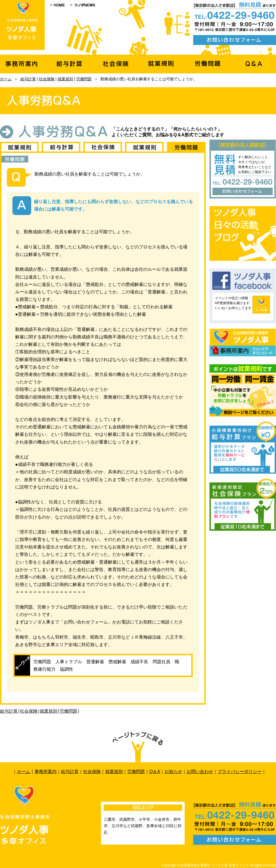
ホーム (6, 79)
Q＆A (155, 772)
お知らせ (173, 772)
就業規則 (65, 79)
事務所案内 (46, 772)
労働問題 (84, 79)
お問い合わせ (200, 772)
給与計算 (28, 79)
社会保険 (47, 79)
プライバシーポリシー (240, 772)
